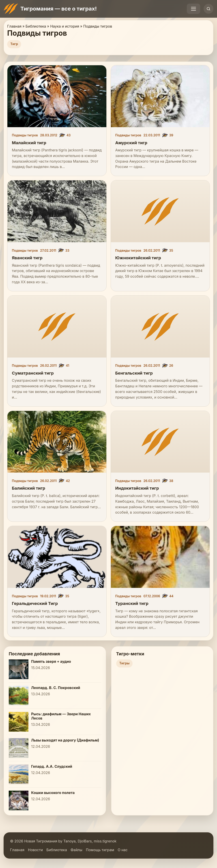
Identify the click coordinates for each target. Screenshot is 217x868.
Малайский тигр (29, 143)
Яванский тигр (27, 258)
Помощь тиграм (100, 850)
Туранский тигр (132, 603)
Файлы (76, 850)
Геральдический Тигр (35, 603)
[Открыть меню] (193, 9)
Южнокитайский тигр (138, 258)
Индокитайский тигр (137, 488)
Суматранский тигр (33, 373)
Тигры (125, 663)
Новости (35, 850)
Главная (17, 850)
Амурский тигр (131, 143)
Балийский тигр (29, 488)
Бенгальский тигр (134, 373)
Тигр (14, 44)
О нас (122, 850)
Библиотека (57, 850)
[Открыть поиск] (208, 9)
